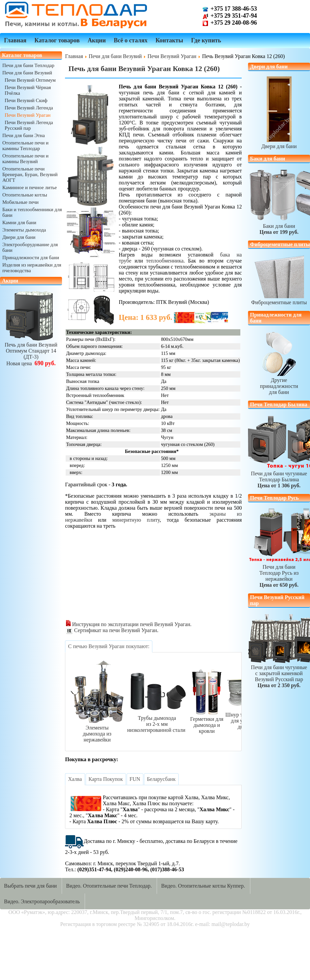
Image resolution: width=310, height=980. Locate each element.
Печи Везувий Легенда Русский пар (29, 125)
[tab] (109, 646)
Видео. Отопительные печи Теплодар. (109, 886)
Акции (97, 40)
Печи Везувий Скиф (26, 100)
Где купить (206, 40)
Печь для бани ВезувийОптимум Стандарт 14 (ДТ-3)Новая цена (31, 351)
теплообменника (165, 261)
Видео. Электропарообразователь (42, 901)
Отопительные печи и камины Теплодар (25, 146)
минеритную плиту (136, 520)
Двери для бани (19, 237)
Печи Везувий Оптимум (30, 80)
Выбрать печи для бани (30, 886)
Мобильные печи (20, 202)
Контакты (169, 40)
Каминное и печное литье (29, 187)
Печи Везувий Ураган (28, 115)
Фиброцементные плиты (279, 299)
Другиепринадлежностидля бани (279, 383)
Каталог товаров (57, 40)
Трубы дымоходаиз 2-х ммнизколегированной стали (157, 721)
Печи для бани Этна (23, 135)
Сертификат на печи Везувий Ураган (111, 630)
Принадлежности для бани (31, 258)
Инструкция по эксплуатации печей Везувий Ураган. (129, 624)
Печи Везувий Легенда (29, 108)
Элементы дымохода (24, 230)
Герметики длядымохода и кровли (207, 722)
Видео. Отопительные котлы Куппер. (203, 886)
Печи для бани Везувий (27, 73)
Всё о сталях (130, 40)
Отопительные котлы (25, 195)
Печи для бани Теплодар (28, 65)
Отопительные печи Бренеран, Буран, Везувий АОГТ (30, 174)
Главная (15, 40)
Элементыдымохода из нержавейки (97, 731)
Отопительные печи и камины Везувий (25, 159)
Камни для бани (19, 222)
